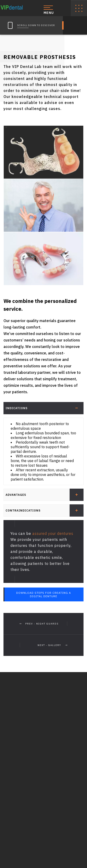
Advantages (45, 495)
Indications (45, 408)
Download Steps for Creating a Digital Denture (44, 594)
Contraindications (45, 510)
